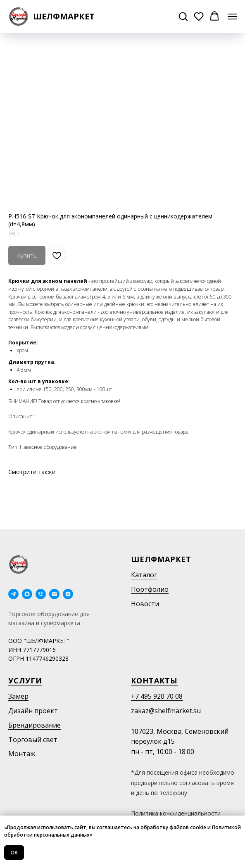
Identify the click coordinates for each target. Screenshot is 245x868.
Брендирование (34, 725)
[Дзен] (68, 594)
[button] (183, 16)
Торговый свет (33, 740)
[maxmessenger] (27, 594)
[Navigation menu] (232, 17)
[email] (54, 594)
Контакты (154, 681)
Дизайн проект (33, 711)
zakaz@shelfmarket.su (166, 711)
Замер (18, 696)
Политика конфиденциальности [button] (176, 813)
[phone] (41, 594)
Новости (145, 604)
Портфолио (150, 589)
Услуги (25, 681)
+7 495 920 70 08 (157, 696)
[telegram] (13, 594)
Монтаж (22, 754)
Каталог (144, 575)
